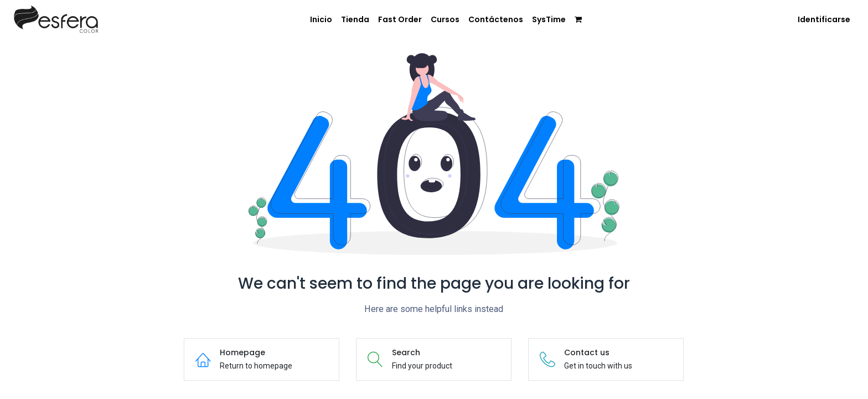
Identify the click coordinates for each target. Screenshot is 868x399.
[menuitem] (321, 20)
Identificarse (824, 19)
